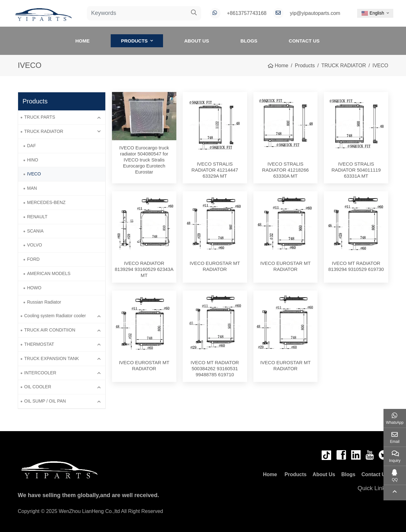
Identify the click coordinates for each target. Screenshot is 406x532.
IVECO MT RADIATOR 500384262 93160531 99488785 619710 (215, 368)
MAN (32, 188)
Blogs (249, 41)
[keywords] (137, 13)
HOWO (34, 288)
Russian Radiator (44, 302)
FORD (33, 259)
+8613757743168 (247, 13)
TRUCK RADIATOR (44, 131)
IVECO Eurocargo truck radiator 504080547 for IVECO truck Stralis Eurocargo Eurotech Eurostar (144, 160)
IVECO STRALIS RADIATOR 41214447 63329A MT (217, 170)
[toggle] (99, 117)
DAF (31, 146)
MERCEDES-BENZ (46, 202)
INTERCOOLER (40, 373)
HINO (33, 160)
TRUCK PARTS (40, 117)
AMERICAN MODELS (49, 273)
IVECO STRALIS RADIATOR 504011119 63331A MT (356, 170)
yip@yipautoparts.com (315, 13)
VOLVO (34, 245)
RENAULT (37, 217)
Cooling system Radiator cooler (55, 316)
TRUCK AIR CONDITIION (50, 330)
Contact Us (304, 41)
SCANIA (35, 231)
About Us (197, 41)
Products (134, 41)
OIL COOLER (38, 387)
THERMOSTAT (39, 344)
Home (82, 41)
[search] (194, 13)
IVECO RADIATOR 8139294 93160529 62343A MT (144, 269)
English (373, 13)
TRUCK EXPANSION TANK (52, 358)
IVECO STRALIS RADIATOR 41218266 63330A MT (285, 170)
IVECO (34, 174)
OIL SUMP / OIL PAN (45, 401)
